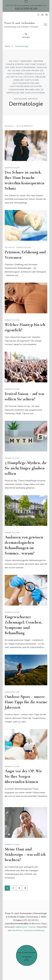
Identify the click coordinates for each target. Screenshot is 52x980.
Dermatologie (12, 168)
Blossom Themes (27, 927)
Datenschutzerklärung (34, 930)
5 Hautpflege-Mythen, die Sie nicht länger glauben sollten (26, 468)
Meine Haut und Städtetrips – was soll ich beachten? (25, 854)
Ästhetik (10, 247)
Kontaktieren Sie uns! (26, 8)
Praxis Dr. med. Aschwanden (20, 23)
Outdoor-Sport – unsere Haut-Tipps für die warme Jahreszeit (26, 702)
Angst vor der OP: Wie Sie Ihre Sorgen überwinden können (23, 776)
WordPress (17, 930)
